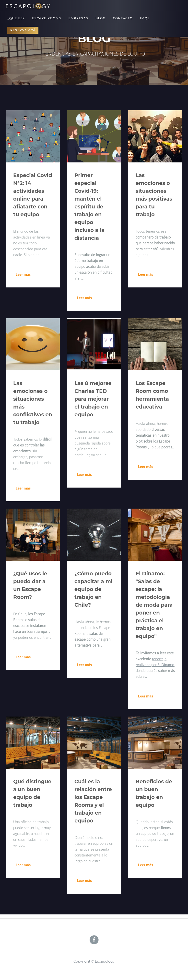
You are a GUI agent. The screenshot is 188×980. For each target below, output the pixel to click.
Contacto (123, 18)
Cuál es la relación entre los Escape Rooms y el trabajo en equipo (93, 801)
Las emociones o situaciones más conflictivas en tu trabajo (33, 403)
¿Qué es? (16, 18)
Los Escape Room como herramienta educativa (152, 395)
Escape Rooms (47, 18)
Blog (100, 18)
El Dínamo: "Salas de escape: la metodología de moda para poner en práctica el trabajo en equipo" (154, 605)
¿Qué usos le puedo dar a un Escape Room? (30, 585)
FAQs (145, 18)
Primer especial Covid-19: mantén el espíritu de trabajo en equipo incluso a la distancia (89, 207)
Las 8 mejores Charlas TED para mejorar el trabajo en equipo (93, 399)
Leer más (23, 274)
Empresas (78, 18)
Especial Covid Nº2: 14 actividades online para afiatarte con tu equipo (33, 195)
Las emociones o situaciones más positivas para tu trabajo (154, 195)
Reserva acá (23, 30)
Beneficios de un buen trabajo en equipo (154, 793)
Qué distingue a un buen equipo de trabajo (32, 793)
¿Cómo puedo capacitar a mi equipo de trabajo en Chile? (93, 589)
